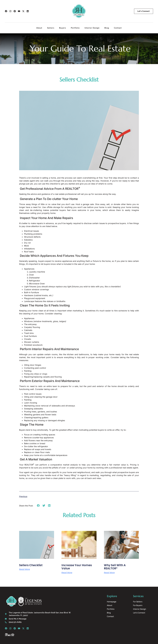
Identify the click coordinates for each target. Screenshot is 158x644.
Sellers (51, 28)
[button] (38, 506)
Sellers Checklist (31, 565)
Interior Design (92, 28)
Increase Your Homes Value (77, 567)
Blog (107, 28)
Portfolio (75, 28)
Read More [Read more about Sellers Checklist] (25, 569)
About (39, 28)
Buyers (63, 28)
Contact (118, 28)
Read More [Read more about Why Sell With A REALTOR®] (109, 573)
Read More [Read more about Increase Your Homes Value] (67, 573)
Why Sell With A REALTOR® (115, 567)
